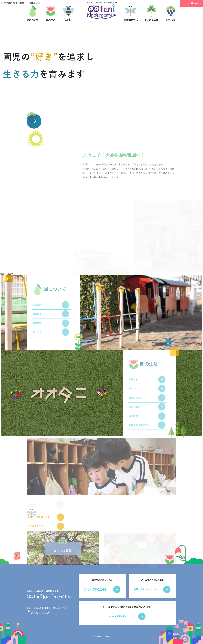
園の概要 (37, 317)
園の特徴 (37, 326)
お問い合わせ (191, 3)
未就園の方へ (131, 13)
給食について (136, 401)
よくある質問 (151, 13)
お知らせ (171, 13)
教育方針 (37, 308)
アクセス (37, 335)
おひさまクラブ (35, 529)
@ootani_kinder (117, 616)
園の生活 (51, 13)
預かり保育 (134, 410)
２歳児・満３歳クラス (39, 520)
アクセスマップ (38, 613)
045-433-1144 (95, 589)
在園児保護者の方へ (139, 428)
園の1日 (133, 391)
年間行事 (133, 382)
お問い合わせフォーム (145, 589)
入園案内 (68, 13)
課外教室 (133, 419)
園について (33, 13)
